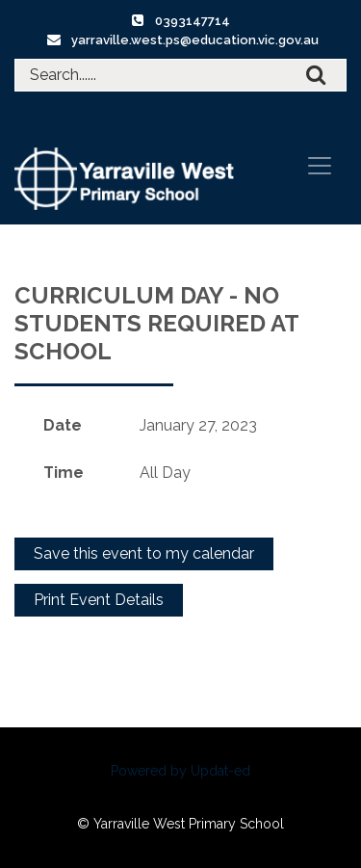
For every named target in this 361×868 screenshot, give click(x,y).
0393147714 (193, 21)
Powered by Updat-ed (180, 771)
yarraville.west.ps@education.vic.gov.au (195, 40)
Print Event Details (99, 600)
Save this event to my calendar (144, 553)
